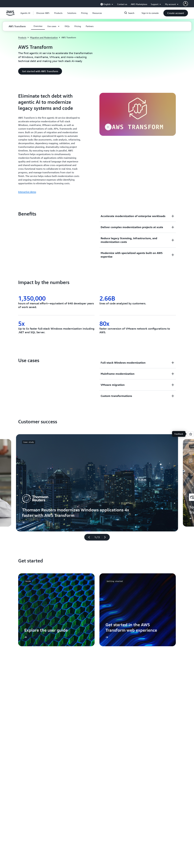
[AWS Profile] (186, 4)
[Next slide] (106, 537)
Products (22, 37)
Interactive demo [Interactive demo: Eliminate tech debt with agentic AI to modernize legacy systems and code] (27, 192)
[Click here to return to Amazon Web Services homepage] (10, 15)
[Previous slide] (88, 537)
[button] (43, 13)
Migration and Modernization (44, 37)
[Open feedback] (191, 434)
